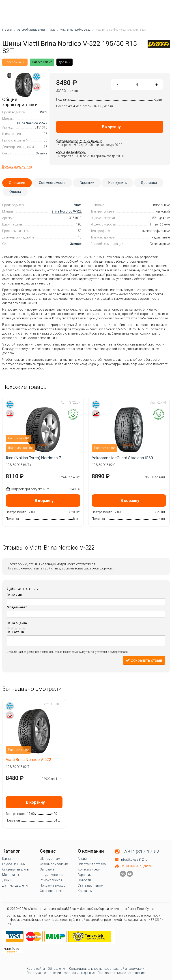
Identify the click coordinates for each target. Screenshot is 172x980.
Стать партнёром (90, 885)
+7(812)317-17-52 (140, 852)
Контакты (85, 891)
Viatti (44, 112)
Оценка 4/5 (20, 628)
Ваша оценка (17, 623)
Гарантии (85, 875)
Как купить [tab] (117, 183)
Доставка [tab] (149, 183)
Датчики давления (16, 885)
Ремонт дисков (51, 880)
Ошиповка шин (51, 891)
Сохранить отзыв (144, 660)
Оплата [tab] (15, 192)
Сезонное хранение (54, 864)
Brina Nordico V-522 (32, 123)
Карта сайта (36, 969)
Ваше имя (14, 595)
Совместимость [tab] (52, 183)
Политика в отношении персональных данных (61, 973)
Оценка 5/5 (24, 628)
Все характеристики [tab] (17, 166)
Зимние (42, 153)
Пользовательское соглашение (121, 973)
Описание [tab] (17, 183)
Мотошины (11, 875)
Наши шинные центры (137, 866)
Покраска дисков (53, 885)
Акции (82, 859)
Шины (7, 859)
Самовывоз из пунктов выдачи (79, 141)
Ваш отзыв (15, 632)
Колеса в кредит (90, 869)
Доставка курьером (71, 152)
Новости (84, 880)
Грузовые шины (14, 864)
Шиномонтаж (50, 859)
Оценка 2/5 (12, 628)
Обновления (57, 969)
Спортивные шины (16, 869)
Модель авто (17, 607)
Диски (7, 880)
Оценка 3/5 (16, 628)
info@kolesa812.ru (134, 860)
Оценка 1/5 (9, 628)
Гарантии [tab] (87, 183)
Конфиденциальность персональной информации (107, 969)
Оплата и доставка (92, 864)
